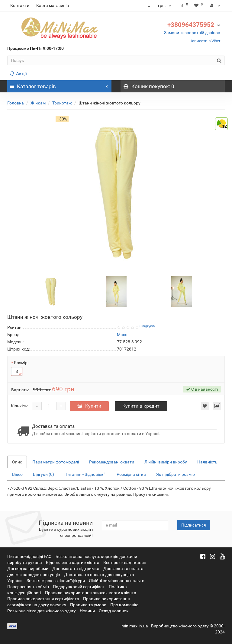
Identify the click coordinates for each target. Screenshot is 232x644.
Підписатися (194, 525)
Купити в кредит (141, 406)
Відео (17, 474)
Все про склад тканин (125, 562)
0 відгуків (147, 326)
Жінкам (38, 103)
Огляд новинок (114, 611)
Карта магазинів (53, 5)
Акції (18, 74)
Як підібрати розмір (176, 474)
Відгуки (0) (43, 474)
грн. (165, 5)
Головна (16, 103)
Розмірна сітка (131, 474)
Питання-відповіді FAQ (29, 556)
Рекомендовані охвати (112, 462)
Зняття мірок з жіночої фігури (56, 581)
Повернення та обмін (28, 587)
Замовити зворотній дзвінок (192, 33)
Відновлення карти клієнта (73, 562)
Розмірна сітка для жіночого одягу (42, 611)
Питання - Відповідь (85, 474)
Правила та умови (88, 605)
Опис (17, 462)
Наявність (207, 462)
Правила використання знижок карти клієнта (91, 593)
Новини (87, 611)
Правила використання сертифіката (43, 599)
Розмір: (21, 363)
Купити (89, 406)
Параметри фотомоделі (56, 462)
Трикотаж (62, 103)
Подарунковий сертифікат (79, 587)
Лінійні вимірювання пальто (117, 581)
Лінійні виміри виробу (166, 462)
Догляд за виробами (28, 569)
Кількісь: (19, 406)
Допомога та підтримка (76, 569)
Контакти (20, 5)
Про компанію (124, 605)
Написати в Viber (205, 41)
